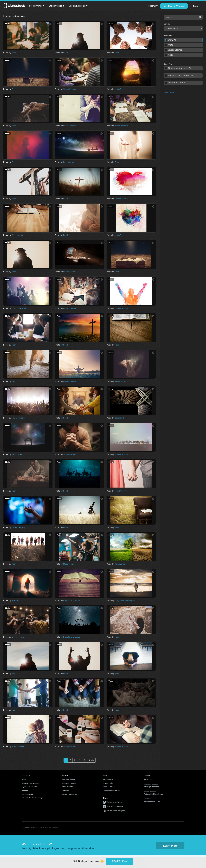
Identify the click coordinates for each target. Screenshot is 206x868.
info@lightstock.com (152, 787)
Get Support (148, 779)
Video (170, 55)
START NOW (120, 861)
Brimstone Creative (72, 637)
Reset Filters (169, 93)
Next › (91, 760)
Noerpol (15, 600)
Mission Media (70, 381)
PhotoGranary (69, 272)
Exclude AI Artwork (177, 83)
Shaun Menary (70, 89)
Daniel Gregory (18, 527)
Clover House (18, 637)
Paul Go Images (19, 418)
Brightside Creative (72, 600)
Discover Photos (69, 779)
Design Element (175, 50)
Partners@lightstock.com (153, 794)
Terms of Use (108, 779)
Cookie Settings (109, 787)
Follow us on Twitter (115, 802)
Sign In (197, 6)
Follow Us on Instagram (116, 811)
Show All (172, 40)
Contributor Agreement (112, 790)
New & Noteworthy (70, 794)
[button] (37, 6)
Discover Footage (69, 783)
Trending (66, 790)
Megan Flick (69, 564)
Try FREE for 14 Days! (174, 6)
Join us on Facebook (115, 806)
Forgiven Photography (125, 600)
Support (25, 790)
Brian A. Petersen (19, 308)
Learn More (170, 846)
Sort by (167, 24)
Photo (170, 45)
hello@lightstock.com (152, 801)
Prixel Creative (70, 126)
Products (168, 36)
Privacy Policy (108, 783)
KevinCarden (121, 89)
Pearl (14, 53)
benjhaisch (120, 418)
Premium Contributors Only (181, 75)
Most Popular (67, 787)
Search (200, 17)
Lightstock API (27, 794)
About (24, 779)
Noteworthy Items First (180, 68)
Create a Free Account (30, 783)
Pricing (153, 6)
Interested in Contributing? (32, 798)
